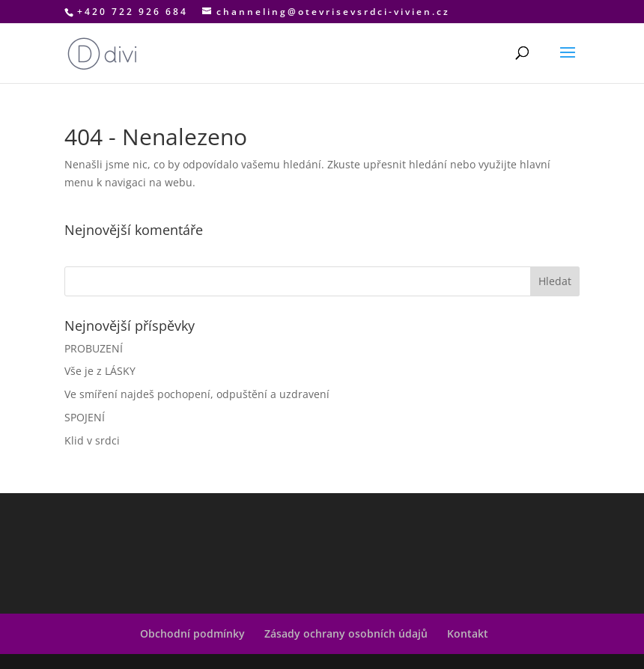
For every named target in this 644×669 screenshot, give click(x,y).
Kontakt (468, 633)
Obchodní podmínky (192, 633)
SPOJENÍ (85, 417)
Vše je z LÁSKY (100, 371)
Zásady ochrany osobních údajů (346, 633)
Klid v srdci (92, 440)
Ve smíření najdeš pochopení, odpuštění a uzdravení (197, 394)
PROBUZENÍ (94, 348)
